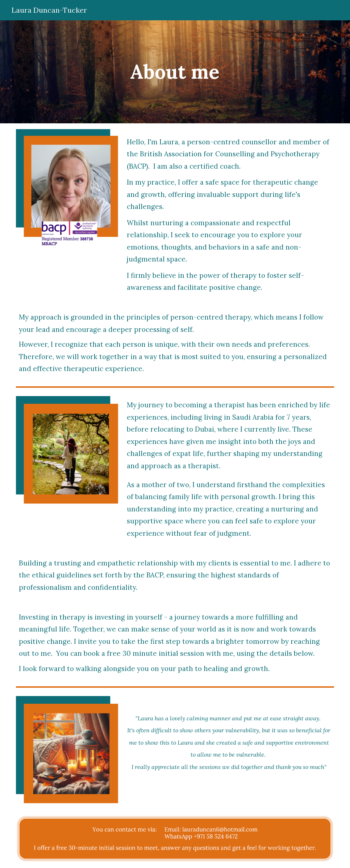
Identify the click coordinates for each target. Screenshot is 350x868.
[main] (175, 72)
